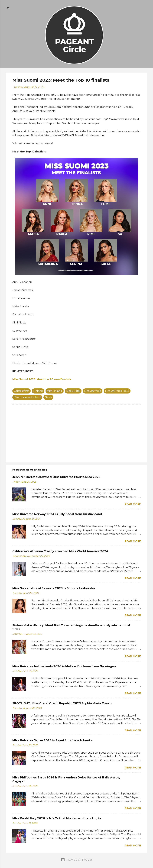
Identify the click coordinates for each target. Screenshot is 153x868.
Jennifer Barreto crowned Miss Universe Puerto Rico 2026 (56, 477)
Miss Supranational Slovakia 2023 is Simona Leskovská (54, 588)
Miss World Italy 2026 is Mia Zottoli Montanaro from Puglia (57, 818)
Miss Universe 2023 (117, 391)
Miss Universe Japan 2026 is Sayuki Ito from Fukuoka (52, 740)
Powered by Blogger (77, 860)
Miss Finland (55, 391)
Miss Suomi (73, 391)
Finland (38, 391)
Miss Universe (93, 391)
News (48, 397)
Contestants (21, 391)
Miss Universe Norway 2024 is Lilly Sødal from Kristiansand (57, 514)
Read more (133, 504)
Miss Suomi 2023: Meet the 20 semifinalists (42, 379)
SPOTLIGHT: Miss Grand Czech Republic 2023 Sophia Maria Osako (62, 703)
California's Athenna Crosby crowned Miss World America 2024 (60, 551)
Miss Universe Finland (27, 397)
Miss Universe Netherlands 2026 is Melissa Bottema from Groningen (64, 666)
